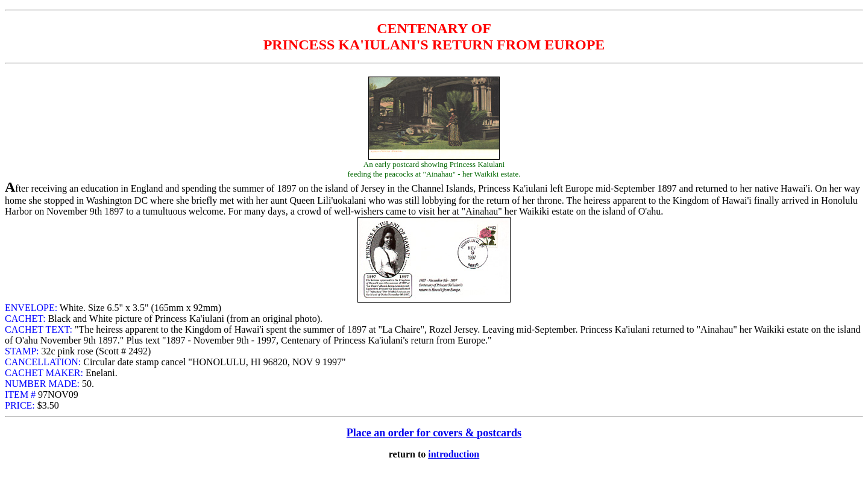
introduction (454, 454)
